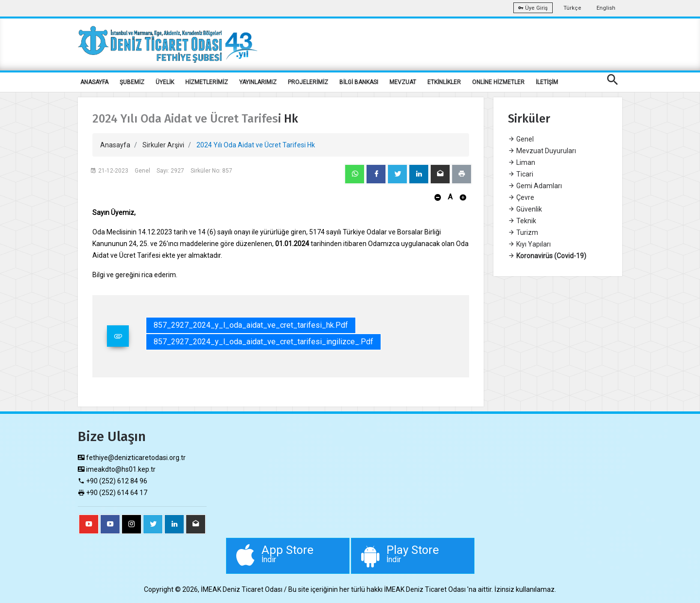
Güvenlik (525, 209)
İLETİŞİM (547, 82)
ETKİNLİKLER (444, 82)
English (606, 8)
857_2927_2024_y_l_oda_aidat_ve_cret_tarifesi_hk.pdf (251, 325)
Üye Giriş (533, 8)
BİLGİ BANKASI (359, 82)
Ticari (521, 174)
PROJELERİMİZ (308, 82)
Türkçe (572, 8)
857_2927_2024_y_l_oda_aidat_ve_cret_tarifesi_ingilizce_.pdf (263, 342)
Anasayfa (115, 145)
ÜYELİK (165, 82)
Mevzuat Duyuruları (542, 151)
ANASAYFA (94, 82)
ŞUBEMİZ (132, 82)
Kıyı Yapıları (529, 244)
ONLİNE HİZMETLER (498, 82)
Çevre (521, 197)
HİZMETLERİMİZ (207, 82)
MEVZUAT (403, 82)
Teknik (522, 221)
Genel (521, 139)
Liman (522, 162)
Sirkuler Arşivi (163, 145)
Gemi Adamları (535, 186)
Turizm (523, 232)
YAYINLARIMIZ (258, 82)
